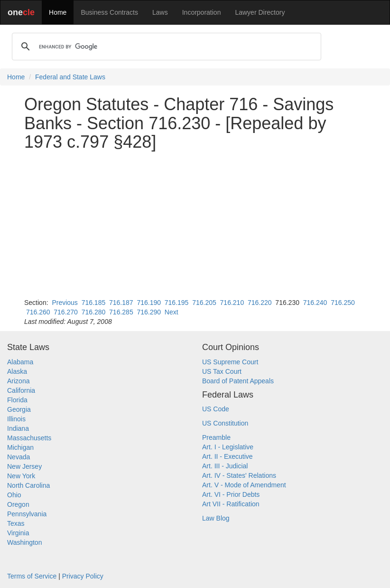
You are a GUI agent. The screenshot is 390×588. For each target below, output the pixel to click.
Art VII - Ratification (231, 504)
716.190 (149, 303)
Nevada (19, 457)
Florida (17, 400)
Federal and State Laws (70, 77)
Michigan (20, 447)
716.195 (177, 303)
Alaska (17, 371)
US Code (216, 409)
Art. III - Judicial (225, 466)
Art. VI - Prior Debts (231, 494)
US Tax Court (222, 371)
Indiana (18, 428)
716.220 (260, 303)
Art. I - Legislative (228, 447)
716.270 (66, 312)
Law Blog (216, 518)
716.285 (121, 312)
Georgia (19, 409)
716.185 (94, 303)
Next (172, 312)
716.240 (315, 303)
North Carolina (28, 485)
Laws (160, 12)
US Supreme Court (230, 362)
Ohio (14, 495)
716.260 (38, 312)
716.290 (149, 312)
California (21, 390)
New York (21, 476)
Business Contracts (109, 12)
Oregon (18, 504)
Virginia (18, 533)
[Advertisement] (195, 225)
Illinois (16, 419)
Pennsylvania (27, 514)
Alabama (20, 362)
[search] (165, 47)
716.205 (204, 303)
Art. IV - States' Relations (239, 475)
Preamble (216, 437)
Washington (24, 542)
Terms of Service (32, 576)
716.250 (343, 303)
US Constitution (225, 423)
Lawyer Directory (260, 12)
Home (58, 12)
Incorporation (202, 12)
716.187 (121, 303)
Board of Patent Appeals (238, 381)
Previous (65, 303)
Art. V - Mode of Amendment (244, 485)
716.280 (94, 312)
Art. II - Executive (227, 456)
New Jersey (24, 466)
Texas (16, 523)
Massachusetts (29, 438)
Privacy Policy (83, 576)
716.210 (232, 303)
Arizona (18, 381)
